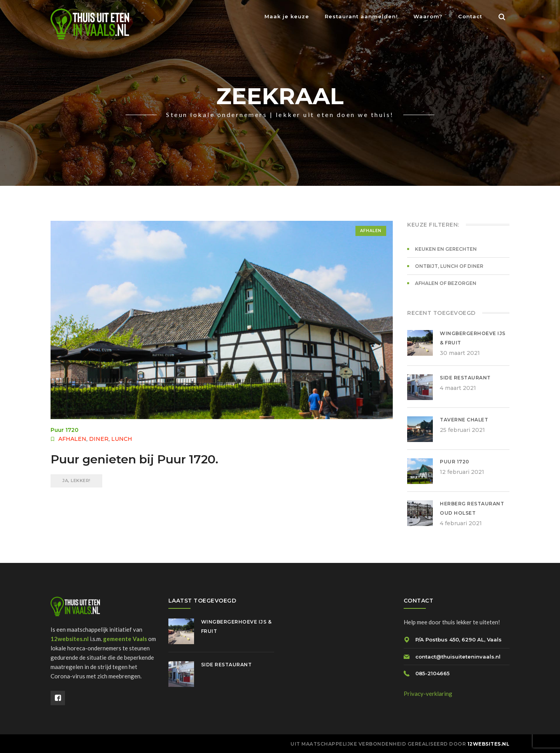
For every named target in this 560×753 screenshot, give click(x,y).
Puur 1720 (65, 430)
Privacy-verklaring (428, 694)
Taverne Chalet (464, 420)
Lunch (122, 439)
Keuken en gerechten (446, 249)
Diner (99, 439)
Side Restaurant (465, 378)
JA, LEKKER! (76, 480)
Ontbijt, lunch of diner (449, 266)
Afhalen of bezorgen (446, 283)
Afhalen (371, 231)
